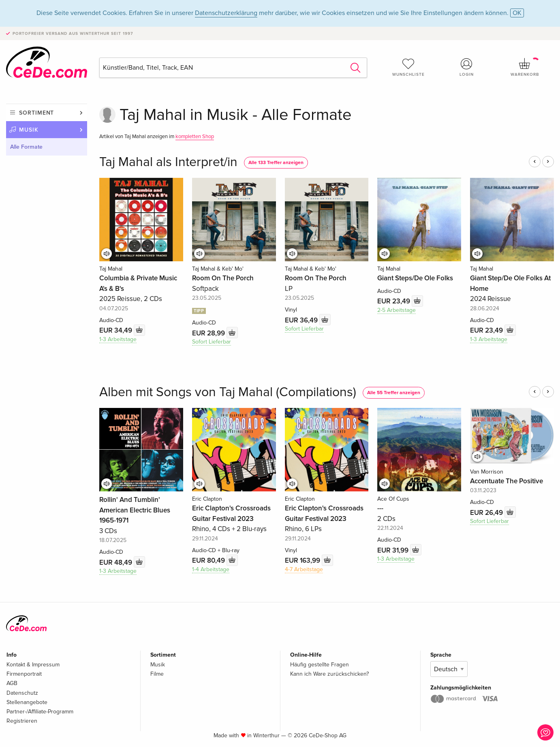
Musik (29, 130)
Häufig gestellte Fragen (320, 665)
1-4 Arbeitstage (211, 569)
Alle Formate (26, 147)
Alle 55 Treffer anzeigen (394, 393)
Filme (157, 674)
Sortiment (36, 113)
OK (517, 13)
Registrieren (22, 721)
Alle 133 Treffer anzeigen (276, 163)
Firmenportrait (24, 674)
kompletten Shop (195, 137)
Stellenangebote (27, 702)
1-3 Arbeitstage (118, 339)
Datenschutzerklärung (226, 13)
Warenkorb (525, 67)
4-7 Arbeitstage (304, 569)
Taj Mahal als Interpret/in (168, 162)
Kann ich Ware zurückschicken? (329, 674)
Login (467, 67)
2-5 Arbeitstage (396, 310)
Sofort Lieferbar (212, 342)
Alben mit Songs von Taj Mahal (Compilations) (228, 392)
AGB (12, 683)
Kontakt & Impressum (33, 665)
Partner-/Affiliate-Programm (40, 712)
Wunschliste (408, 67)
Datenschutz (22, 693)
